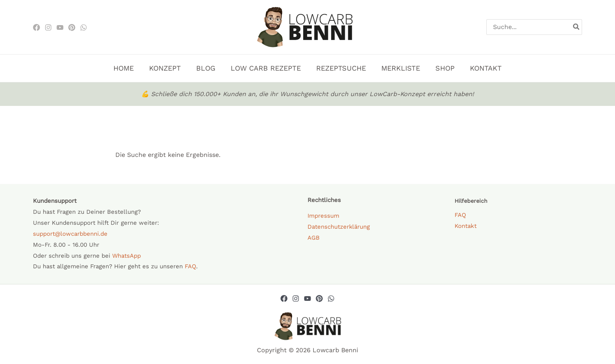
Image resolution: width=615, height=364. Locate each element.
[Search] (577, 27)
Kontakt (466, 226)
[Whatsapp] (331, 298)
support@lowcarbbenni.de (70, 234)
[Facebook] (36, 27)
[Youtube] (60, 27)
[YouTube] (307, 298)
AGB (314, 238)
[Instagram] (48, 27)
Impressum (323, 216)
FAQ (190, 266)
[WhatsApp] (84, 27)
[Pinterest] (72, 27)
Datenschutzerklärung (339, 227)
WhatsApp (126, 256)
